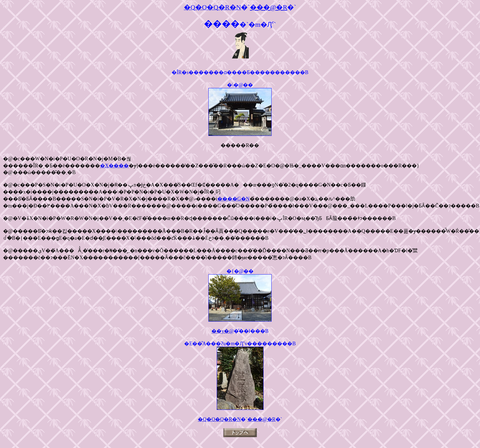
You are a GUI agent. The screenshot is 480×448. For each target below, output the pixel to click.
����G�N (233, 199)
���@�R (261, 419)
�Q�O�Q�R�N (219, 419)
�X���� (114, 166)
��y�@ (223, 331)
